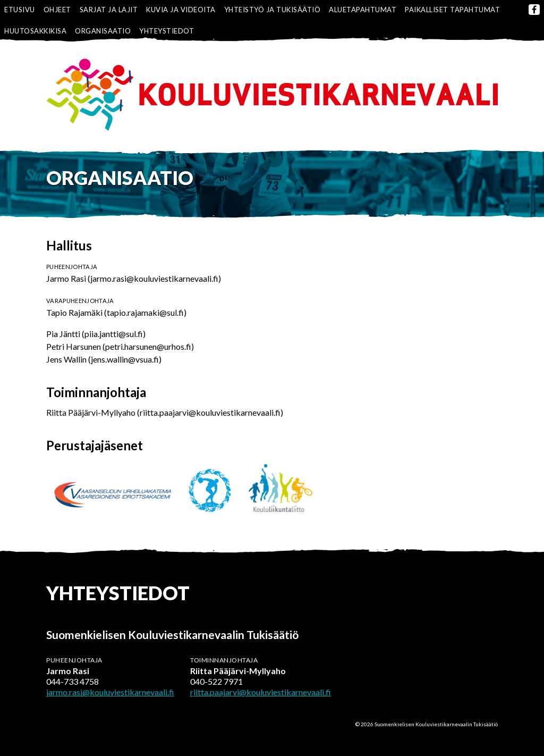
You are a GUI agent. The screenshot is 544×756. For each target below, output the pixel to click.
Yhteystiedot (167, 31)
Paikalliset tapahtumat (452, 10)
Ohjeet (57, 10)
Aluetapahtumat (363, 10)
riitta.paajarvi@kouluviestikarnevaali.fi (261, 692)
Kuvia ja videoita (181, 10)
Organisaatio (103, 31)
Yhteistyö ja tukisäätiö (273, 10)
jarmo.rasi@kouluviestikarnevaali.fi (110, 692)
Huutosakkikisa (35, 31)
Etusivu (20, 10)
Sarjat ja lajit (109, 10)
